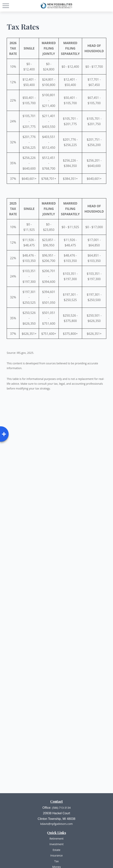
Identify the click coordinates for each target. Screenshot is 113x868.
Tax (56, 861)
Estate (56, 850)
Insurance (56, 855)
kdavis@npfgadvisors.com (56, 824)
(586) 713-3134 (61, 808)
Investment (56, 844)
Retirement (56, 839)
